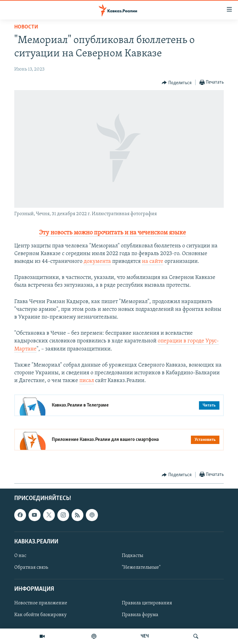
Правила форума (140, 615)
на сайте (153, 261)
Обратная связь (31, 568)
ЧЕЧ (145, 636)
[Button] (177, 83)
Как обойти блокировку (40, 615)
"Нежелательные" (141, 568)
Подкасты (132, 556)
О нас (20, 556)
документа (97, 261)
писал (87, 381)
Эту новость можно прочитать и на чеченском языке (112, 233)
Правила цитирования (147, 603)
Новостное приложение (41, 603)
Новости (26, 27)
